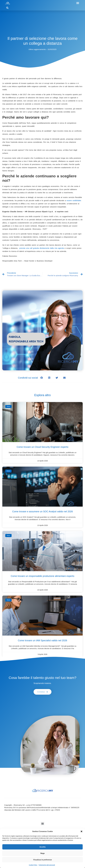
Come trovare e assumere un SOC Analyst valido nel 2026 (42, 511)
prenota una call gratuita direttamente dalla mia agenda (42, 248)
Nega (42, 853)
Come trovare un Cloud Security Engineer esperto (42, 447)
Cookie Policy (33, 865)
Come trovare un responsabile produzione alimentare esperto (43, 576)
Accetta (43, 847)
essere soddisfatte (74, 200)
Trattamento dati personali (47, 865)
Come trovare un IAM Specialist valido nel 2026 (42, 640)
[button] (81, 831)
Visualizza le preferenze (43, 860)
